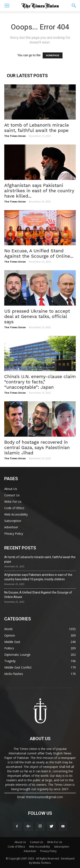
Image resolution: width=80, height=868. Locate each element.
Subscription (13, 521)
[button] (74, 6)
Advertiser (11, 527)
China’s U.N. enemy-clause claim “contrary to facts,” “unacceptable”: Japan (40, 382)
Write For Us (13, 502)
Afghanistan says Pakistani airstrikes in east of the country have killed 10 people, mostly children (38, 577)
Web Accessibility (16, 514)
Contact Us (12, 495)
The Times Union (15, 136)
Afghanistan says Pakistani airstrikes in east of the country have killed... (39, 191)
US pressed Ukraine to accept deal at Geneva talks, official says (37, 316)
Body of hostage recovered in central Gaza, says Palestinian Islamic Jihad (37, 447)
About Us (11, 489)
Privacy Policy (14, 534)
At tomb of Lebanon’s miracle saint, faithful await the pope (37, 128)
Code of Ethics (14, 508)
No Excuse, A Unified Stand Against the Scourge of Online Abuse (38, 595)
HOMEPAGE (53, 55)
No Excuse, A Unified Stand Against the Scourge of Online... (39, 253)
